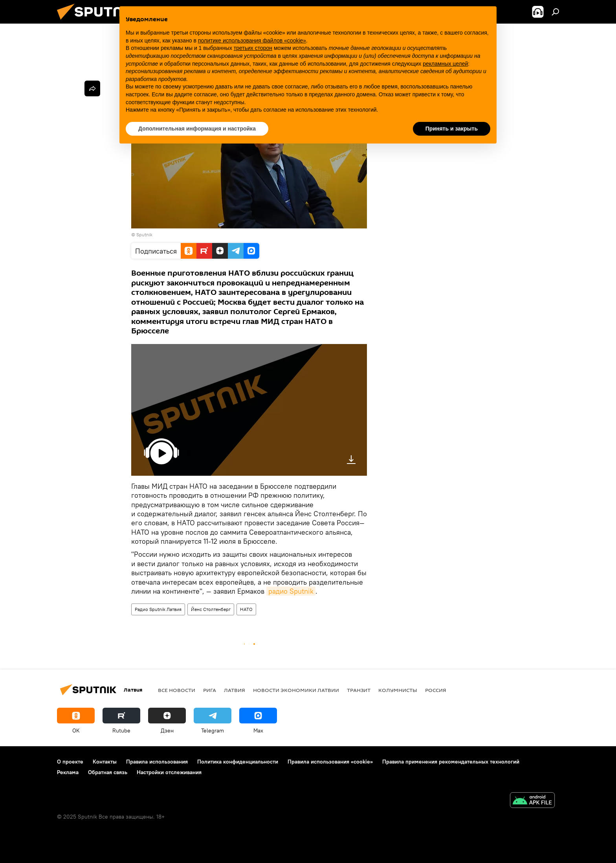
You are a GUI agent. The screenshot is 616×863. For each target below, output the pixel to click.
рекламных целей (445, 64)
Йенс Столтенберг (211, 609)
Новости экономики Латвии (296, 690)
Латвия (235, 690)
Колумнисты (398, 690)
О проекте (70, 762)
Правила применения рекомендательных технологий (451, 762)
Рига (210, 690)
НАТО (246, 609)
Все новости (177, 690)
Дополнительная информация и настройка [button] (197, 129)
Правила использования (157, 762)
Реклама (68, 772)
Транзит (359, 690)
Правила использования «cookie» (330, 762)
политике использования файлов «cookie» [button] (252, 40)
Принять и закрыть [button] (452, 129)
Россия (436, 690)
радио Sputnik (291, 591)
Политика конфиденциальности (238, 762)
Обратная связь (108, 772)
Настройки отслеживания (169, 772)
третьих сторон (253, 48)
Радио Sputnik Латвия (158, 609)
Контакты (105, 762)
